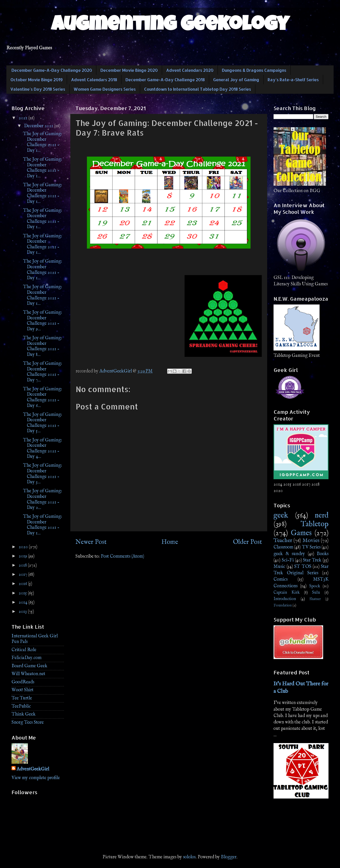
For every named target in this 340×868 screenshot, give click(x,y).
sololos (189, 857)
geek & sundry (289, 554)
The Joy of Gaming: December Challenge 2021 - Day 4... (43, 449)
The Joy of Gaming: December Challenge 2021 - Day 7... (43, 372)
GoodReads (23, 682)
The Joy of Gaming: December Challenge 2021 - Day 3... (43, 474)
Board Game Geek (29, 666)
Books (323, 554)
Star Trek (312, 560)
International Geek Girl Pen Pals (35, 639)
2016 (23, 584)
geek (281, 515)
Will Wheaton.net (28, 674)
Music (279, 567)
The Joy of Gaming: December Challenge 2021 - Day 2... (43, 499)
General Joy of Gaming (236, 80)
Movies (311, 541)
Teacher (283, 541)
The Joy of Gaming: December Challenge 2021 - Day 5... (43, 423)
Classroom (283, 547)
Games (301, 533)
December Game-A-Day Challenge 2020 (52, 70)
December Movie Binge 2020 (129, 70)
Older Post (247, 542)
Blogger (229, 857)
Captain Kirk (287, 593)
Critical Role (24, 650)
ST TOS (303, 567)
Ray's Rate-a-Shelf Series (293, 80)
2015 (23, 593)
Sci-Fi (288, 560)
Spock (315, 586)
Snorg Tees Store (28, 723)
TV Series (311, 547)
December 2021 (39, 126)
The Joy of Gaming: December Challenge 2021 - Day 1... (43, 142)
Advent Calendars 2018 (94, 80)
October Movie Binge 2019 (37, 80)
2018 (23, 565)
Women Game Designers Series (105, 89)
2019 (23, 556)
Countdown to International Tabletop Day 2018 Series (198, 89)
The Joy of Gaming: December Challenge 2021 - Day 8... (43, 346)
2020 (24, 547)
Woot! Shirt (22, 690)
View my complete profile (36, 778)
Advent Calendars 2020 (190, 70)
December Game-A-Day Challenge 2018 (165, 80)
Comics (281, 579)
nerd (322, 515)
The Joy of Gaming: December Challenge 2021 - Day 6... (43, 397)
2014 (24, 602)
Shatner (315, 599)
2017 (23, 575)
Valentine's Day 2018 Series (38, 89)
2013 (23, 612)
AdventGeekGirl (33, 769)
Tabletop (315, 524)
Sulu (316, 593)
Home (170, 542)
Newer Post (91, 542)
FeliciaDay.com (26, 658)
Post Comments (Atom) (122, 556)
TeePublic (21, 706)
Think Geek (24, 714)
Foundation (283, 605)
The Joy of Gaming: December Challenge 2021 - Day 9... (43, 321)
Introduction (285, 599)
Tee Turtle (22, 698)
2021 (24, 118)
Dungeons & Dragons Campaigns (254, 70)
